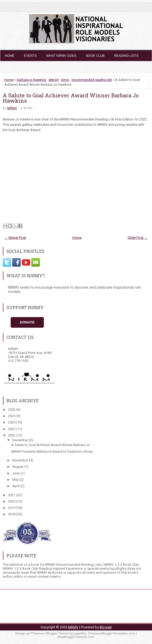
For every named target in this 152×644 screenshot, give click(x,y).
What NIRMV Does (61, 56)
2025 (12, 416)
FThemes (37, 634)
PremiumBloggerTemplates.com (112, 634)
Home (10, 56)
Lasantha (80, 634)
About (10, 67)
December (21, 440)
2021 (12, 495)
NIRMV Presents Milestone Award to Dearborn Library (52, 451)
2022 (12, 435)
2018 (12, 514)
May (16, 480)
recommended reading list (92, 80)
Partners (34, 67)
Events (30, 56)
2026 (12, 410)
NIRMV (12, 108)
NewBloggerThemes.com (76, 637)
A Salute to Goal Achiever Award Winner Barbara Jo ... (52, 445)
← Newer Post (15, 238)
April (16, 486)
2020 (12, 501)
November (21, 460)
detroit (53, 80)
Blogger (106, 627)
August (18, 467)
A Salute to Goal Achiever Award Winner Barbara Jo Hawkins (71, 98)
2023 (12, 429)
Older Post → (138, 238)
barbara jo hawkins (31, 80)
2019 (12, 508)
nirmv (65, 80)
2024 (12, 422)
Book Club (95, 56)
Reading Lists (126, 56)
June (16, 473)
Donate (27, 322)
